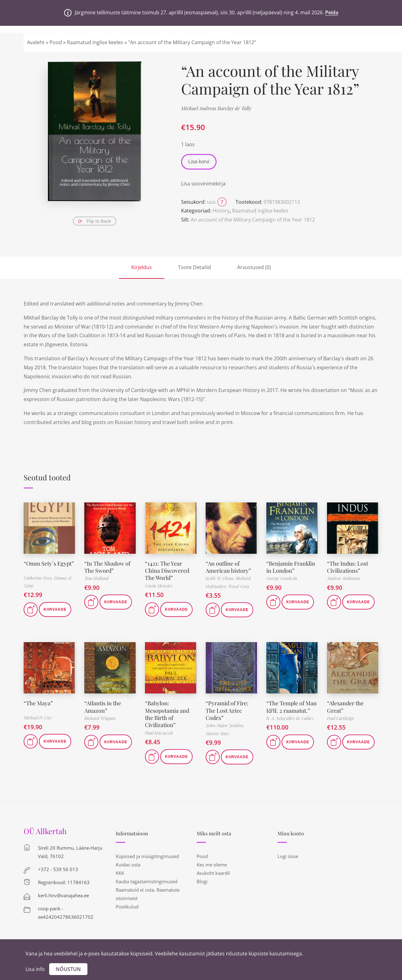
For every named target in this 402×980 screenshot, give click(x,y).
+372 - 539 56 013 (58, 869)
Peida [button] (332, 12)
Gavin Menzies (159, 586)
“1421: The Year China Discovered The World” (167, 571)
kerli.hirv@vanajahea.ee (63, 895)
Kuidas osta (128, 865)
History (221, 211)
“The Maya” (38, 703)
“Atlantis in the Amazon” (103, 707)
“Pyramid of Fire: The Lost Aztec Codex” (227, 710)
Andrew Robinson (344, 578)
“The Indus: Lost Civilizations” (348, 567)
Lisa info (35, 969)
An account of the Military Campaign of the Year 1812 (253, 220)
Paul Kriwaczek (159, 733)
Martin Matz (217, 733)
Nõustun (68, 969)
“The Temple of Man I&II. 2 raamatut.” (292, 707)
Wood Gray (239, 586)
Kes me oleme (212, 865)
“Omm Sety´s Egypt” (49, 563)
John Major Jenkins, (225, 725)
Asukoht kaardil (213, 873)
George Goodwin (282, 578)
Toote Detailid (194, 267)
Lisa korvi (199, 162)
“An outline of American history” (228, 567)
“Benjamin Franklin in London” (291, 567)
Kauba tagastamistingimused (147, 881)
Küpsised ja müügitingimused (147, 856)
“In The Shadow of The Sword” (107, 567)
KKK (120, 873)
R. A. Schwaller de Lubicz (290, 718)
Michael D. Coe (37, 718)
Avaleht (36, 42)
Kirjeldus (142, 267)
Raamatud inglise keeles (95, 42)
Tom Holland (96, 578)
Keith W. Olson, (221, 578)
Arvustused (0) (254, 267)
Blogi (202, 881)
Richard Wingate (100, 718)
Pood (56, 42)
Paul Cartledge (341, 718)
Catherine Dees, (39, 578)
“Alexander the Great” (345, 707)
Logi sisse (288, 856)
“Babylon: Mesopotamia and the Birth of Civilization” (167, 714)
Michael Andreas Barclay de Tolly (216, 108)
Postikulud (127, 907)
